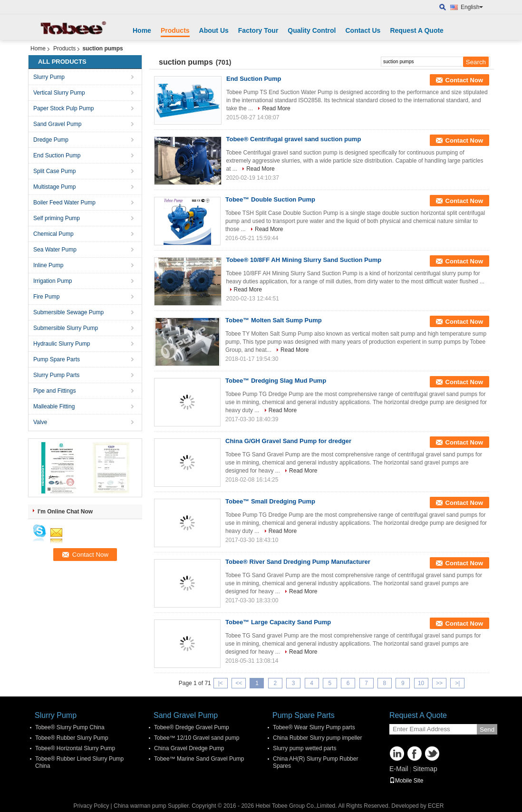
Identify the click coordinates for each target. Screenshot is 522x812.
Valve (40, 422)
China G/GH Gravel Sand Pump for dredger (288, 441)
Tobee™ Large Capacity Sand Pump (278, 622)
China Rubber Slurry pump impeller (317, 738)
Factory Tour (258, 30)
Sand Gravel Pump (57, 124)
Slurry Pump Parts (56, 375)
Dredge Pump (51, 140)
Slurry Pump (49, 77)
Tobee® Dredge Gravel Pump (192, 727)
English (472, 7)
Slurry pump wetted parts (304, 748)
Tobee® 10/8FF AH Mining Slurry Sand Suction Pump (304, 260)
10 (421, 683)
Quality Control (312, 30)
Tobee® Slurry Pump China (70, 727)
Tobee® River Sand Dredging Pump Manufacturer (298, 562)
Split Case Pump (54, 171)
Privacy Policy (92, 806)
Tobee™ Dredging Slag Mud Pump (276, 381)
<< (239, 683)
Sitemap (425, 769)
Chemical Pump (53, 234)
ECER (436, 806)
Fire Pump (46, 297)
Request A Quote (417, 30)
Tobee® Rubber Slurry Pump (72, 738)
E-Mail (399, 769)
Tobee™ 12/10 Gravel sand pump (197, 738)
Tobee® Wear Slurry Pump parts (314, 727)
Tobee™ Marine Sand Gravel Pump (199, 759)
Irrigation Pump (53, 281)
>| (457, 683)
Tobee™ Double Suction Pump (270, 199)
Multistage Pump (54, 187)
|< (221, 683)
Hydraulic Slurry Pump (62, 344)
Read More (276, 108)
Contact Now (464, 80)
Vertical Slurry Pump (59, 93)
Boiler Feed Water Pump (64, 203)
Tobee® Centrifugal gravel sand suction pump (294, 139)
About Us (214, 30)
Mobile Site (406, 781)
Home (142, 30)
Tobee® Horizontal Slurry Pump (75, 748)
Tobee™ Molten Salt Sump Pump (274, 320)
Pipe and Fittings (54, 391)
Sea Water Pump (55, 250)
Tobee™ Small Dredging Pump (270, 501)
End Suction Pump (57, 155)
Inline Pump (48, 265)
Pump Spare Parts (57, 359)
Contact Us (363, 30)
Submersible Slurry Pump (66, 328)
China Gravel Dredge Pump (189, 748)
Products (175, 30)
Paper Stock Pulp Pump (63, 108)
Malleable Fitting (54, 406)
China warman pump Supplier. (153, 806)
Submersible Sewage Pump (68, 312)
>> (439, 683)
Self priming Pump (57, 218)
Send (487, 730)
